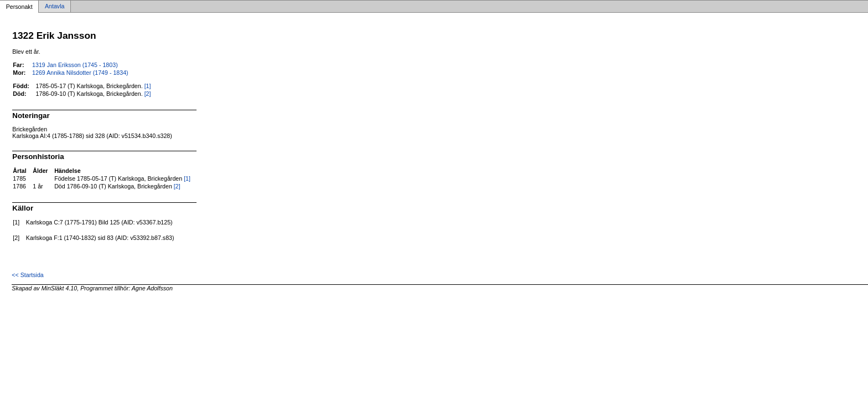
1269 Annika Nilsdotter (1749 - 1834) (80, 73)
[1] (148, 86)
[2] (148, 94)
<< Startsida (27, 275)
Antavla (55, 7)
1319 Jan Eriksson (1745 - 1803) (75, 65)
